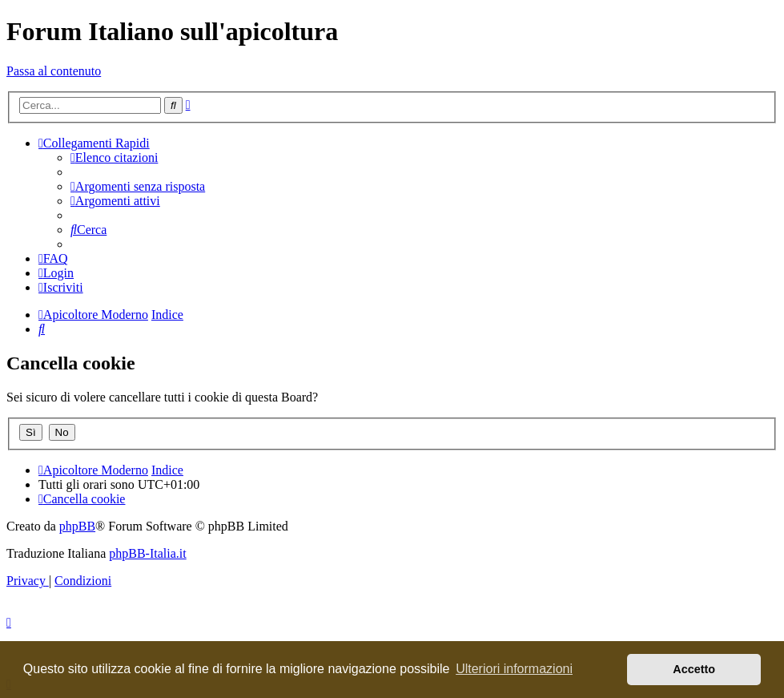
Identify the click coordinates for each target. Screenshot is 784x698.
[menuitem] (114, 157)
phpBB (77, 526)
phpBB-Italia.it (147, 553)
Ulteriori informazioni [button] (514, 669)
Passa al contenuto (54, 71)
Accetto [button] (694, 669)
